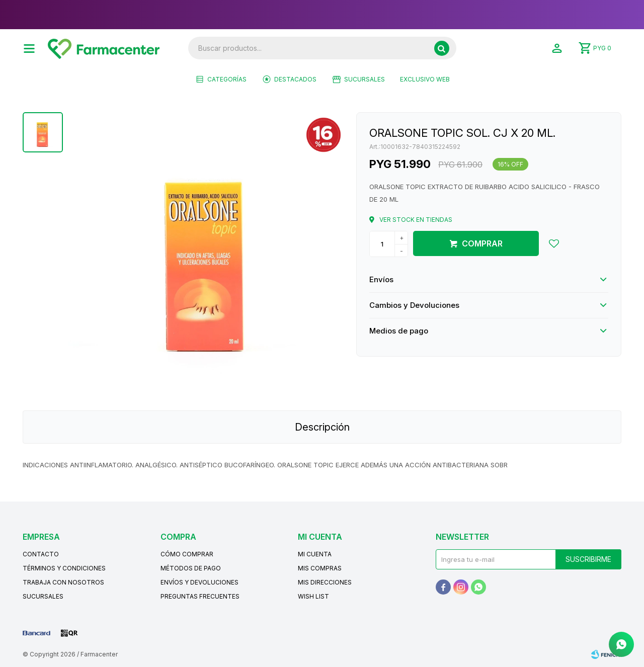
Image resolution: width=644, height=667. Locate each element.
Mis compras (320, 568)
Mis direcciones (325, 582)
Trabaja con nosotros (63, 582)
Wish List (313, 596)
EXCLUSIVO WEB (425, 79)
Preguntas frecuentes (200, 596)
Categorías (227, 79)
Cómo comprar (187, 554)
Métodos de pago (191, 568)
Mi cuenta (315, 554)
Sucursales (365, 79)
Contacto (41, 554)
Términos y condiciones (64, 568)
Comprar (482, 243)
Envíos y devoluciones (199, 582)
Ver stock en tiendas (416, 220)
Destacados (295, 79)
